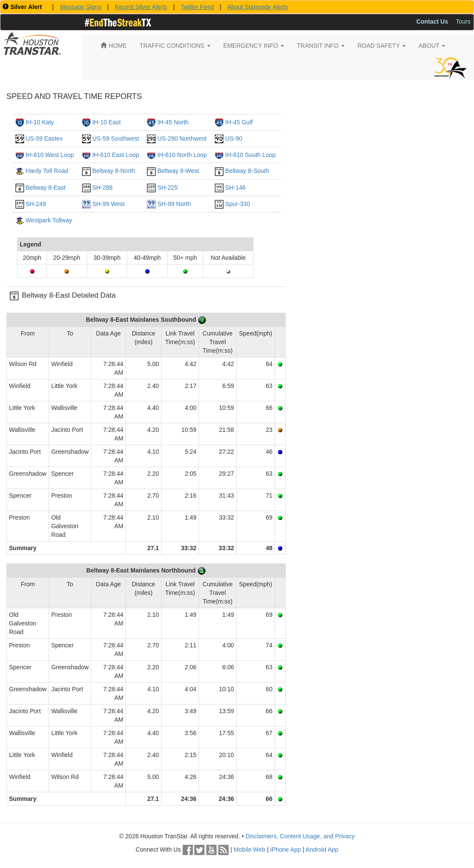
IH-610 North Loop (182, 155)
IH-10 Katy (40, 122)
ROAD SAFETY (382, 46)
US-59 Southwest (116, 139)
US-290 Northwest (182, 139)
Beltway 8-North (114, 171)
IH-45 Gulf (239, 122)
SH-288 (102, 188)
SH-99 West (109, 204)
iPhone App (286, 850)
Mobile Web (250, 850)
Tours (463, 22)
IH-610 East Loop (116, 155)
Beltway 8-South (247, 171)
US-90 (234, 139)
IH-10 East (107, 122)
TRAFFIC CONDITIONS (175, 46)
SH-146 (235, 188)
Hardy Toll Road (47, 171)
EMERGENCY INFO (254, 46)
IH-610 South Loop (251, 155)
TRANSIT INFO (321, 46)
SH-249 (35, 204)
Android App (322, 850)
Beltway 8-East (45, 188)
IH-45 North (173, 122)
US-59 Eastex (44, 139)
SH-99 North (174, 204)
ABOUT (432, 46)
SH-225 (167, 188)
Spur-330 (238, 204)
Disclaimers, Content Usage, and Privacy (300, 836)
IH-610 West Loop (50, 155)
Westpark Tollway (49, 220)
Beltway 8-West (178, 171)
